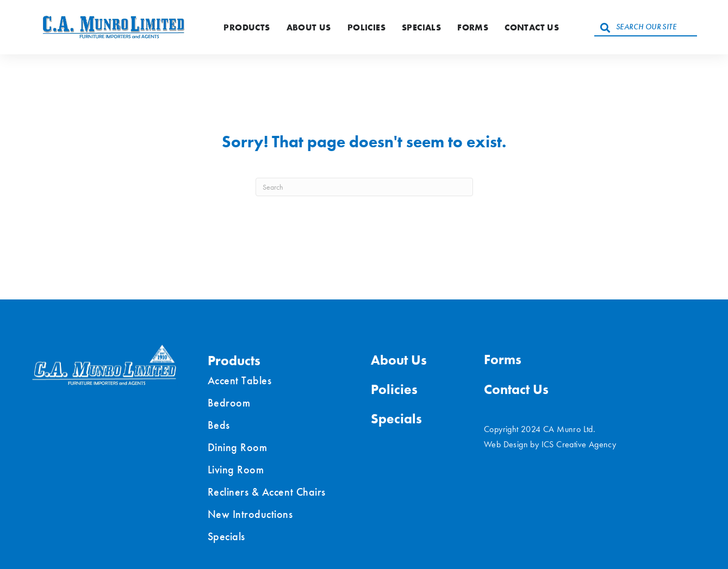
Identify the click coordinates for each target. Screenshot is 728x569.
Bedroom (229, 403)
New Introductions (250, 514)
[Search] (364, 187)
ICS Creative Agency (579, 444)
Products (247, 27)
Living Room (236, 470)
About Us (309, 27)
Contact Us (532, 27)
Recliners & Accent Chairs (267, 492)
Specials (421, 27)
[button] (605, 27)
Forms (473, 27)
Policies (366, 27)
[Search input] (646, 27)
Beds (219, 425)
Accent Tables (240, 380)
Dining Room (238, 447)
